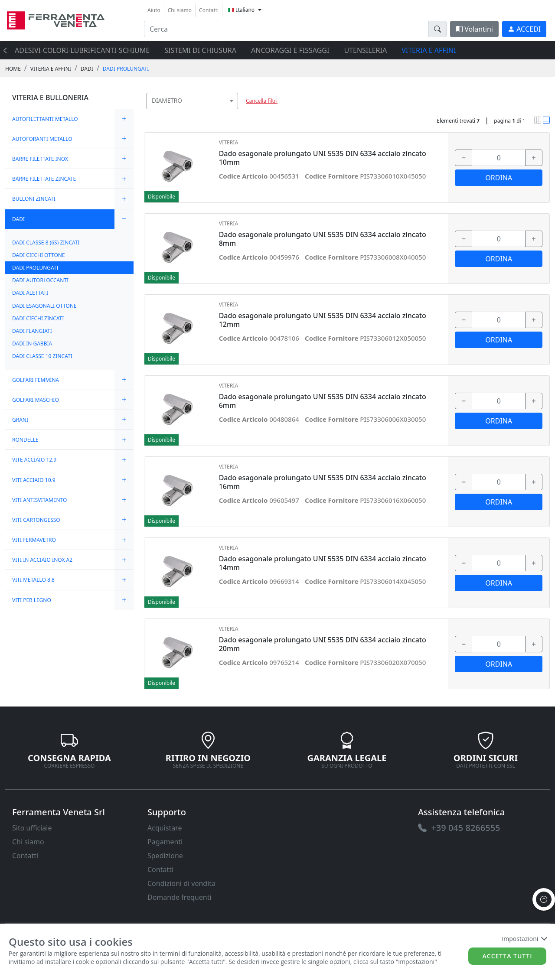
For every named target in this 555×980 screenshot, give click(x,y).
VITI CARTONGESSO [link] (36, 520)
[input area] (286, 29)
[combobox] (192, 101)
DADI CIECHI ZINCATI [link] (38, 318)
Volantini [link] (474, 29)
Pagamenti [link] (165, 842)
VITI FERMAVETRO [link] (34, 540)
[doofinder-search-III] (437, 29)
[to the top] (544, 899)
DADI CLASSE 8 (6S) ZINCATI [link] (46, 243)
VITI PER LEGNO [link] (32, 600)
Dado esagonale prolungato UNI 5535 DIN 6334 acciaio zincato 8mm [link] (323, 239)
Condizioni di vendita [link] (181, 883)
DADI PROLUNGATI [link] (126, 69)
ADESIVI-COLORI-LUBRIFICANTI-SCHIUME (82, 50)
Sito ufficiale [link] (32, 828)
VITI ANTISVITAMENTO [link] (40, 500)
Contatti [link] (209, 10)
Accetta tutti (508, 956)
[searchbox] (233, 112)
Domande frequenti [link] (180, 897)
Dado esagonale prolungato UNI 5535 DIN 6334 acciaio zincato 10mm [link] (323, 158)
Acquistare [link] (165, 828)
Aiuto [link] (154, 10)
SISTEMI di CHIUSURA (200, 50)
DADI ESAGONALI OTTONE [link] (44, 306)
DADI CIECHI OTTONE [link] (39, 255)
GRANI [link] (20, 420)
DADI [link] (87, 69)
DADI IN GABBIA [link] (32, 343)
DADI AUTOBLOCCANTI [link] (40, 280)
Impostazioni (524, 939)
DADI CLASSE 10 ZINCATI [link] (42, 356)
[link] (56, 19)
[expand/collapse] (124, 119)
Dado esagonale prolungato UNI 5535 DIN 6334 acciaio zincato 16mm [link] (323, 482)
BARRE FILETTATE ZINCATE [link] (44, 179)
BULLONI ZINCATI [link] (34, 199)
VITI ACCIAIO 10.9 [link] (34, 480)
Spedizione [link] (165, 856)
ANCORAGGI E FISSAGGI (290, 50)
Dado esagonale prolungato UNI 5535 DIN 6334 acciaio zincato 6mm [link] (323, 401)
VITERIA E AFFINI (429, 50)
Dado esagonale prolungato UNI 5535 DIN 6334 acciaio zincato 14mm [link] (323, 563)
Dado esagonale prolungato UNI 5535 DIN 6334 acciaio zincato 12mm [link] (323, 320)
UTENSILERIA (365, 50)
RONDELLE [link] (25, 440)
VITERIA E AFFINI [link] (51, 69)
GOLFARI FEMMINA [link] (36, 380)
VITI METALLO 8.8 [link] (33, 580)
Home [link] (13, 69)
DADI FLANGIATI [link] (32, 331)
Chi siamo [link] (180, 10)
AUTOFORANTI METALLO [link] (42, 139)
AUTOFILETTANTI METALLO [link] (45, 119)
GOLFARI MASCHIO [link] (36, 400)
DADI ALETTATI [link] (30, 293)
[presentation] (8, 50)
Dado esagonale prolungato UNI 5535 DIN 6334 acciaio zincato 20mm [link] (323, 644)
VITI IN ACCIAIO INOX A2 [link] (42, 560)
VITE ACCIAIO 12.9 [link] (34, 460)
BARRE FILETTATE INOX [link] (40, 159)
